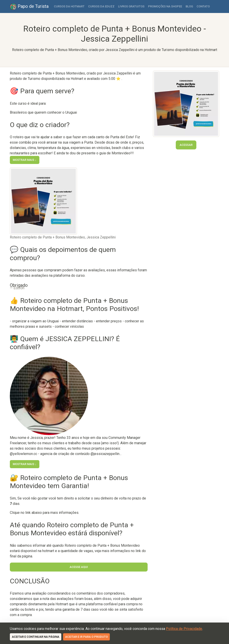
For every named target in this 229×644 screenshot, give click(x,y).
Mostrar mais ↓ (25, 160)
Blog (189, 6)
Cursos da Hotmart (69, 6)
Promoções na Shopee (165, 6)
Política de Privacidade (184, 629)
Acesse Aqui (79, 567)
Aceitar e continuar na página (36, 637)
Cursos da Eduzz (101, 6)
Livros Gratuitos (131, 6)
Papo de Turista (29, 7)
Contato (203, 6)
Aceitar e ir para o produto (86, 637)
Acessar (186, 145)
